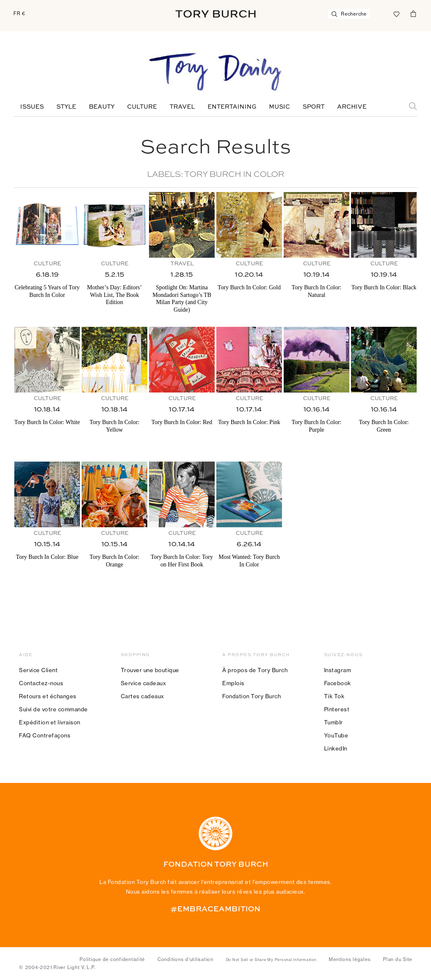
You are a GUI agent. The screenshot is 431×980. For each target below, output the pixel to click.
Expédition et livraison (50, 722)
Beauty (102, 107)
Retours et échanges (48, 696)
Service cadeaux (144, 683)
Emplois (233, 683)
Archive (352, 107)
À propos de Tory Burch (255, 670)
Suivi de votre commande (53, 709)
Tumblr (334, 722)
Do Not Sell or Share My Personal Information (271, 960)
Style (66, 107)
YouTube (336, 735)
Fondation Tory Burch (251, 696)
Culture (142, 107)
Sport (314, 107)
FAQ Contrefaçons (45, 735)
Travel (182, 107)
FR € (19, 13)
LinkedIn (336, 748)
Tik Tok (334, 696)
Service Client (38, 670)
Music (279, 107)
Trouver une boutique (150, 670)
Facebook (338, 683)
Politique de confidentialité (112, 959)
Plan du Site (398, 959)
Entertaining (232, 107)
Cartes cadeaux (142, 696)
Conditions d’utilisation (185, 959)
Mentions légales (350, 959)
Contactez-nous (41, 683)
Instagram (338, 670)
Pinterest (337, 709)
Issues (32, 107)
